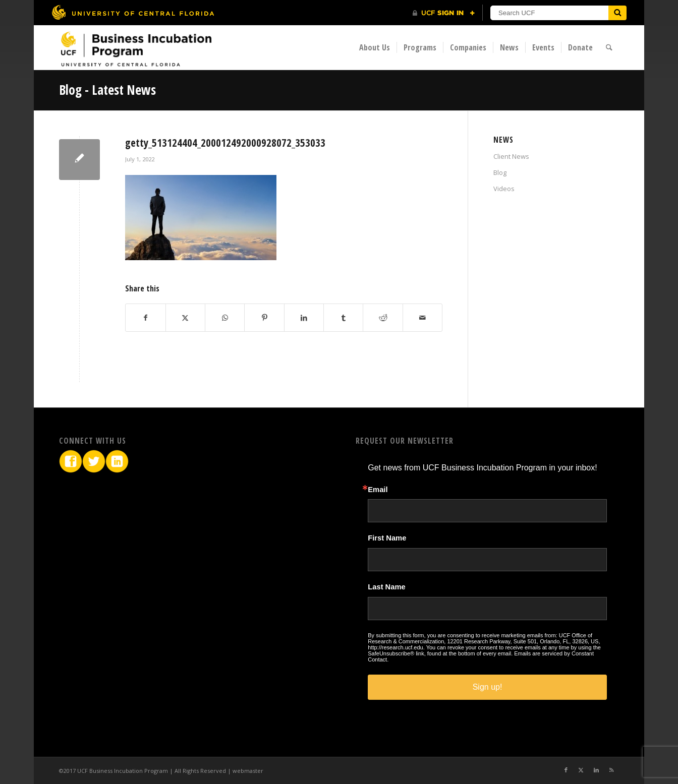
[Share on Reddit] (383, 318)
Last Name (386, 587)
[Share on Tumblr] (343, 318)
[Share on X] (185, 318)
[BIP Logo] (136, 49)
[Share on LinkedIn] (304, 318)
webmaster (248, 771)
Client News (511, 156)
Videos (504, 189)
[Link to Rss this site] (611, 770)
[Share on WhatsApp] (225, 318)
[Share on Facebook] (145, 318)
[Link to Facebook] (566, 770)
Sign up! (488, 687)
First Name (387, 538)
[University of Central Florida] (133, 12)
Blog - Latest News (107, 90)
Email (378, 490)
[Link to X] (581, 770)
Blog (500, 172)
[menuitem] (375, 47)
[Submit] (617, 13)
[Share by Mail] (422, 318)
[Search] (609, 47)
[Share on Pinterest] (264, 318)
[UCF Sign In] (444, 13)
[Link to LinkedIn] (596, 770)
